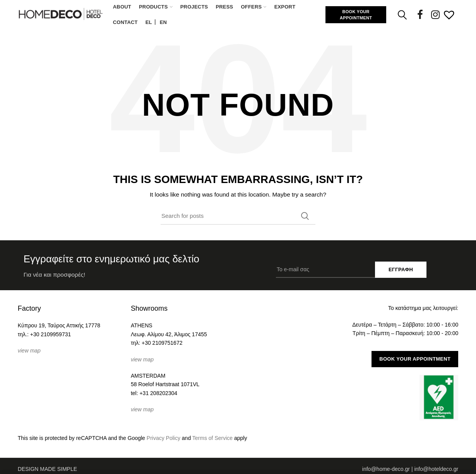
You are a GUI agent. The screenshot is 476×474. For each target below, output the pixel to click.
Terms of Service (212, 438)
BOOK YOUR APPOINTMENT (356, 15)
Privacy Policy (164, 438)
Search (305, 216)
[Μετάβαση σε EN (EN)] (163, 22)
